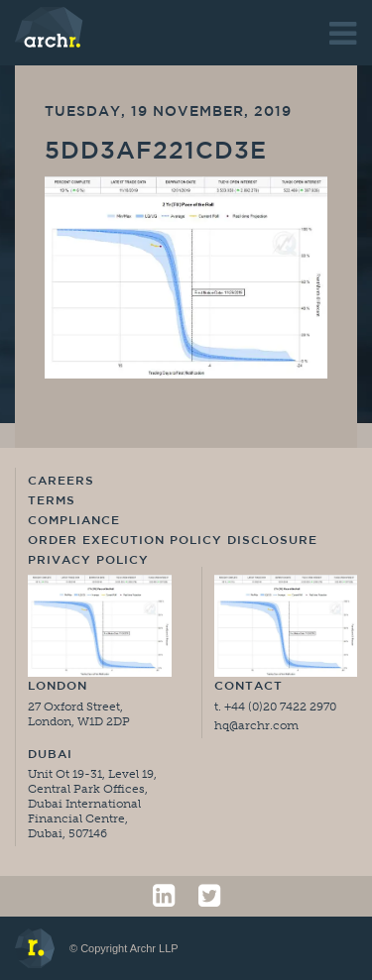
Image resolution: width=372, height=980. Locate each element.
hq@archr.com (256, 725)
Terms (52, 501)
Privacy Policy (88, 561)
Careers (61, 482)
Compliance (74, 521)
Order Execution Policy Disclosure (173, 541)
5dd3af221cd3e (156, 153)
